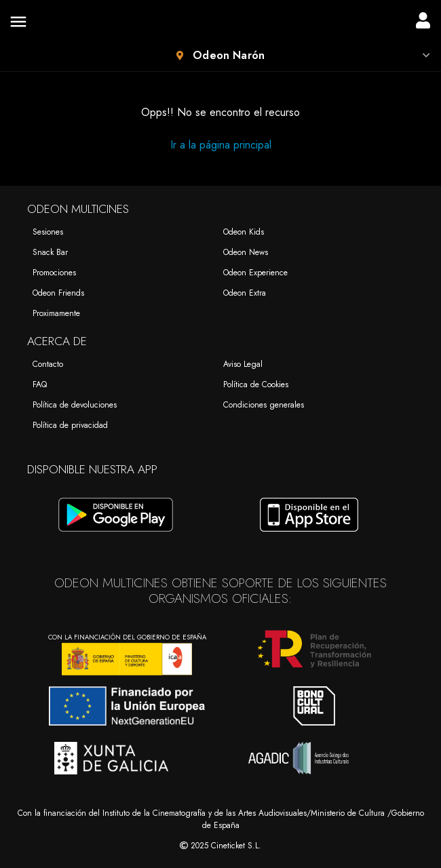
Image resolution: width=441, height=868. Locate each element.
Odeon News (246, 252)
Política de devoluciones (75, 405)
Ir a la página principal (221, 145)
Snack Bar (50, 252)
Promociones (54, 273)
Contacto (48, 364)
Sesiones (48, 232)
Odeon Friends (58, 293)
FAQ (40, 384)
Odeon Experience (255, 273)
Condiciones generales (264, 405)
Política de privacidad (70, 425)
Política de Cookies (256, 384)
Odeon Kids (244, 232)
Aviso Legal (243, 364)
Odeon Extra (245, 293)
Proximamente (56, 313)
